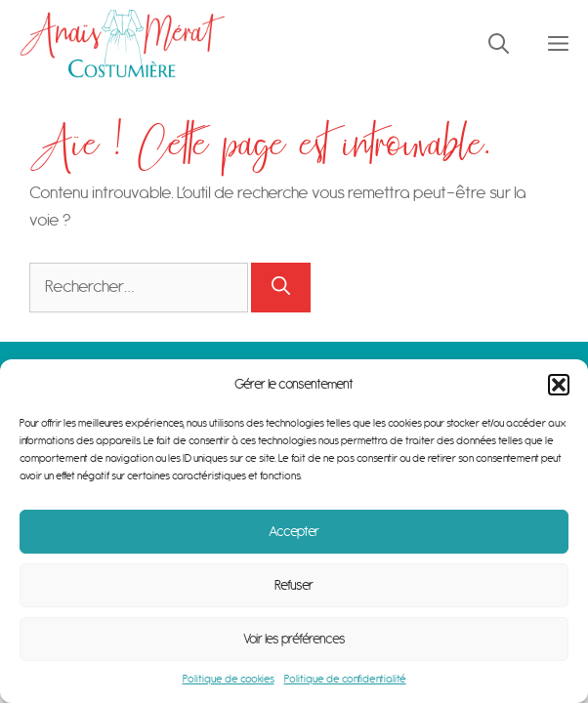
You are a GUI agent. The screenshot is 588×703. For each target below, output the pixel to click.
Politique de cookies (229, 679)
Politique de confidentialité (345, 679)
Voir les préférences (294, 640)
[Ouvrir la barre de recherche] (499, 44)
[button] (559, 385)
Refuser (294, 586)
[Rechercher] (281, 288)
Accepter (294, 532)
